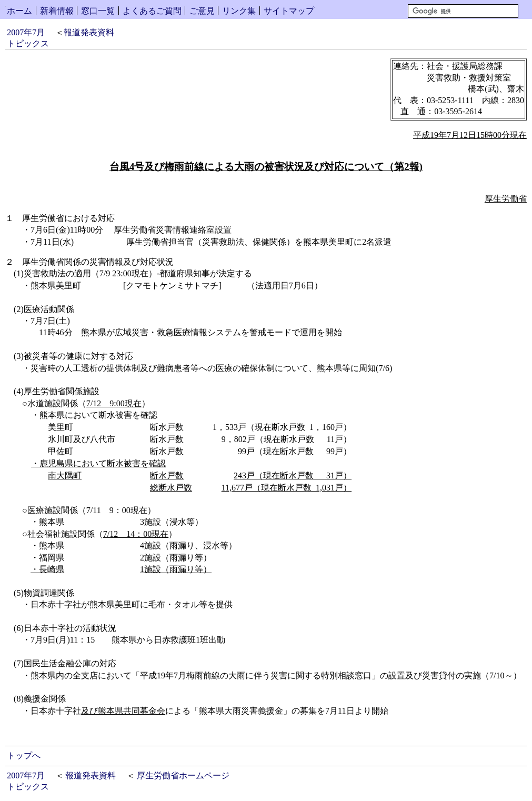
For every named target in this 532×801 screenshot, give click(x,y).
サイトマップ (289, 11)
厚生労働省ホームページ (183, 775)
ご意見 (202, 11)
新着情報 (57, 11)
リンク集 (239, 11)
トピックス (28, 43)
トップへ (24, 755)
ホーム (19, 11)
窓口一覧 (98, 11)
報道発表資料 (89, 32)
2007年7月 (26, 32)
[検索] (463, 11)
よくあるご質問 (152, 11)
